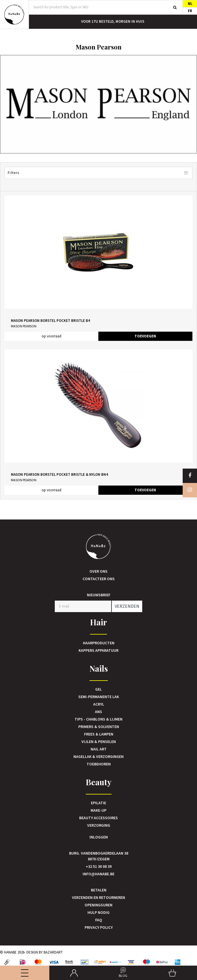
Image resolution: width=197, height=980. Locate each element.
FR (190, 11)
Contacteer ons (99, 579)
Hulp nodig (99, 912)
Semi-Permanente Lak (99, 697)
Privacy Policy (99, 927)
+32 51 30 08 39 (99, 866)
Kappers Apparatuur (99, 650)
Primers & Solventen (99, 727)
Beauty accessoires (99, 818)
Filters (99, 173)
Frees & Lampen (99, 734)
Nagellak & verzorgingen (99, 757)
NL (190, 4)
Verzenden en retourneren (99, 897)
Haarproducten (99, 643)
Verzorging (99, 825)
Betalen (99, 890)
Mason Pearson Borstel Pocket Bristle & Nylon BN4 (60, 474)
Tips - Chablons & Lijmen (99, 719)
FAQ (99, 920)
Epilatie (99, 803)
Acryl (99, 704)
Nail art (99, 749)
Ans (99, 712)
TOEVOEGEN (145, 336)
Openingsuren (99, 905)
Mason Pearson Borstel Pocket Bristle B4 (50, 321)
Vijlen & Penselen (99, 742)
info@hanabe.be (99, 874)
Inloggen (99, 837)
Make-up (99, 810)
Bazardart (53, 952)
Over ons (99, 571)
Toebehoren (99, 764)
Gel (99, 689)
